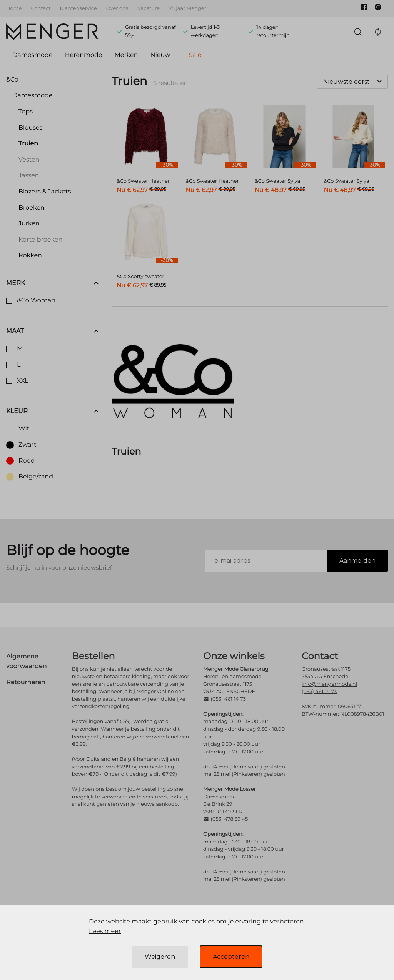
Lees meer (105, 931)
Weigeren (160, 957)
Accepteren (231, 957)
